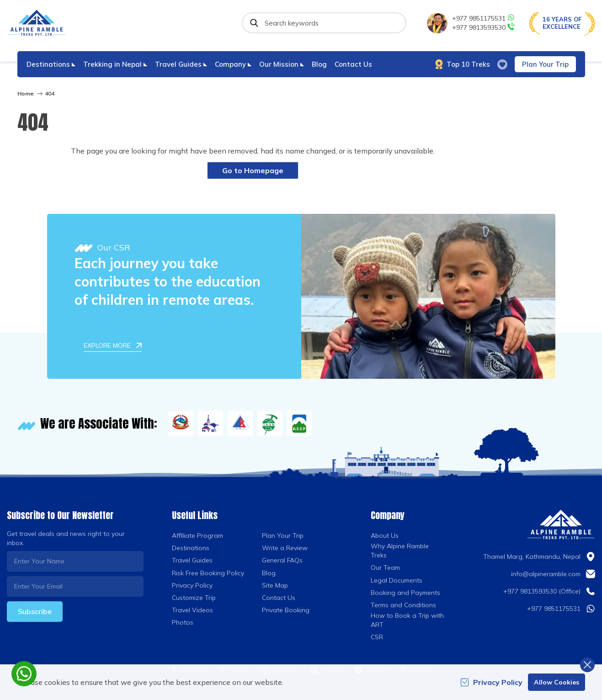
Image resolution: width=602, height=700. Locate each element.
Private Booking (286, 610)
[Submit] (254, 23)
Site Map (275, 585)
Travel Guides (192, 560)
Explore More (113, 345)
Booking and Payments (405, 593)
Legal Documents (397, 580)
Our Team (385, 567)
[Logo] (561, 525)
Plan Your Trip (545, 64)
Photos (183, 622)
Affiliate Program (197, 536)
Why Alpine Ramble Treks (400, 551)
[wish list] (502, 64)
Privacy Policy (192, 585)
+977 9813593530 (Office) (542, 591)
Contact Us (353, 64)
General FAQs (282, 560)
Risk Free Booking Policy (208, 573)
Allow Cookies (557, 682)
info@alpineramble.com (546, 574)
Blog (319, 64)
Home (26, 93)
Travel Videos (192, 610)
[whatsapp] (24, 674)
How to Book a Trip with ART (407, 620)
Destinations (191, 548)
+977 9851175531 (483, 18)
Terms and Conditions (403, 605)
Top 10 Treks (463, 64)
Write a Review (285, 548)
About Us (385, 536)
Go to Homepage (253, 170)
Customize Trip (194, 598)
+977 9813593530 (483, 27)
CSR (377, 637)
